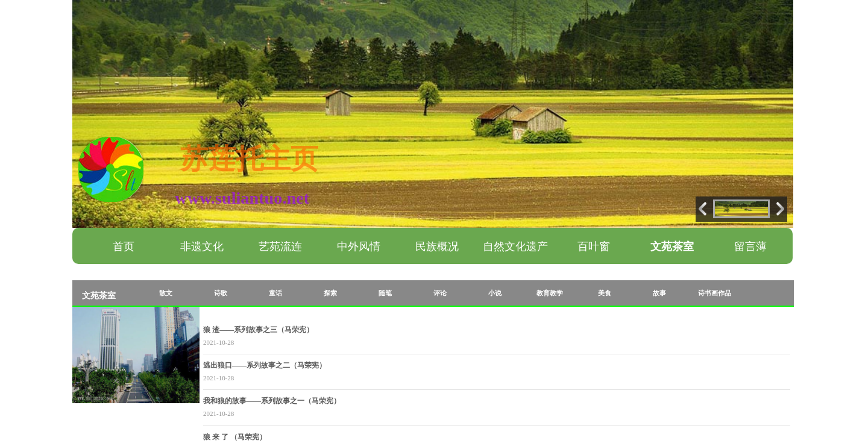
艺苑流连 (280, 247)
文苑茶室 (672, 247)
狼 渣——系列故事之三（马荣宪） (258, 330)
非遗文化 (202, 247)
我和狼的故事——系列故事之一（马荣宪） (272, 401)
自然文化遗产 (515, 247)
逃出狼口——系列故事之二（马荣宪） (265, 365)
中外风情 (359, 247)
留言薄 (750, 247)
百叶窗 (594, 247)
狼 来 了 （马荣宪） (235, 437)
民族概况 (437, 247)
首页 (124, 247)
